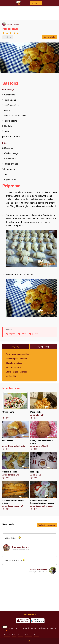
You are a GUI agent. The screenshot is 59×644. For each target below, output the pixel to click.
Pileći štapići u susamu (16, 359)
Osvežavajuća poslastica (17, 354)
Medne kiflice (44, 406)
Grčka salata (15, 406)
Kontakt (53, 628)
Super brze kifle (15, 466)
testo (24, 334)
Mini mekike (15, 436)
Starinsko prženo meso (17, 372)
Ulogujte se (36, 3)
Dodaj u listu (49, 37)
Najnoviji (16, 346)
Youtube (21, 635)
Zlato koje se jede (14, 363)
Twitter (14, 635)
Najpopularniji (43, 346)
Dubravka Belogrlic (21, 547)
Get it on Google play (38, 621)
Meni (29, 641)
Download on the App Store (23, 621)
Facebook (7, 635)
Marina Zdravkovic (38, 570)
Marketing (46, 628)
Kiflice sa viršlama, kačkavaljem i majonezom (44, 496)
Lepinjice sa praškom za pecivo (44, 436)
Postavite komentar (47, 525)
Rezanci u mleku (13, 367)
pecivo (35, 334)
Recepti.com (5, 628)
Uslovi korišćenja (35, 628)
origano (12, 334)
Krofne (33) (11, 376)
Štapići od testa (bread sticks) (15, 496)
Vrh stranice (29, 615)
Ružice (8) (44, 466)
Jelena (16, 24)
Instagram (29, 635)
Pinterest (37, 635)
